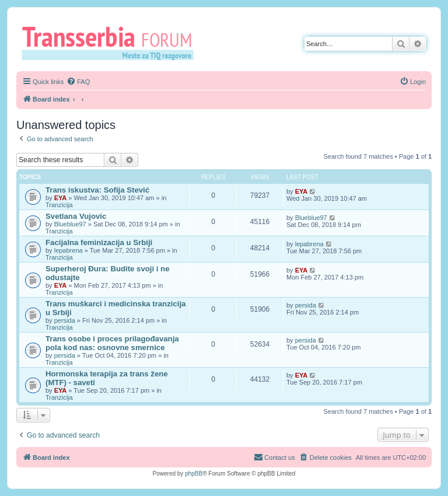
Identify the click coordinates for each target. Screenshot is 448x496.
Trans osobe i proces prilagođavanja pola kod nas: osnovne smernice (112, 343)
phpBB (194, 474)
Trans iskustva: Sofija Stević (97, 190)
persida (65, 320)
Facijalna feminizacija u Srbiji (99, 242)
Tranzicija (59, 205)
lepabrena (69, 250)
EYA (61, 198)
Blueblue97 (70, 224)
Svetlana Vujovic (76, 216)
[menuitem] (78, 82)
